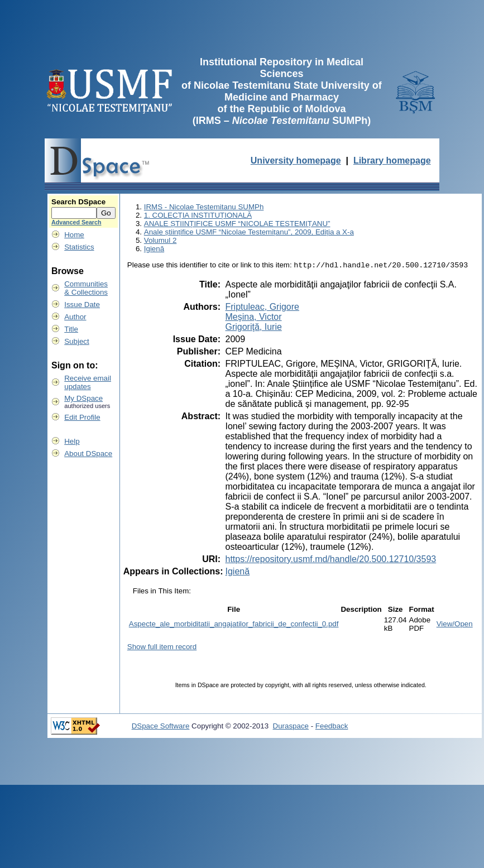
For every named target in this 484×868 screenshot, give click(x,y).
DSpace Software (161, 727)
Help (72, 441)
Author (75, 317)
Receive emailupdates (88, 382)
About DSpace (88, 454)
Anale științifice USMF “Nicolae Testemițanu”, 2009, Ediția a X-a (249, 232)
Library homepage (392, 160)
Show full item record (162, 648)
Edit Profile (82, 417)
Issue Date (82, 304)
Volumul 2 (160, 240)
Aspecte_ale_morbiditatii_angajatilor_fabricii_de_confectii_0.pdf (234, 625)
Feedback (332, 727)
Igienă (154, 249)
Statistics (79, 247)
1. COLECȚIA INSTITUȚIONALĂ (198, 215)
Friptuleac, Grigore (262, 308)
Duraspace (291, 727)
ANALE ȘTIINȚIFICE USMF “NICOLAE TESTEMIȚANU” (237, 224)
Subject (76, 341)
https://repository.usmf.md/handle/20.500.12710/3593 (330, 560)
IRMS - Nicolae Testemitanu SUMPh (204, 207)
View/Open (455, 625)
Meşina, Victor (253, 318)
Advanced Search (76, 222)
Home (74, 235)
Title (71, 329)
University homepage (296, 160)
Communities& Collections (86, 288)
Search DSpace (78, 202)
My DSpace (83, 398)
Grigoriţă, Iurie (253, 328)
